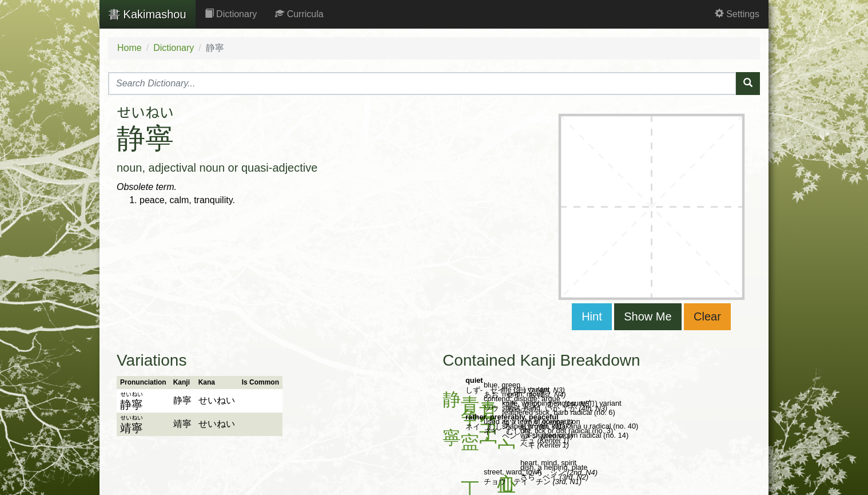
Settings (737, 14)
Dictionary (231, 14)
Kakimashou (148, 14)
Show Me (648, 316)
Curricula (299, 14)
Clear (707, 316)
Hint (592, 316)
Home (130, 48)
